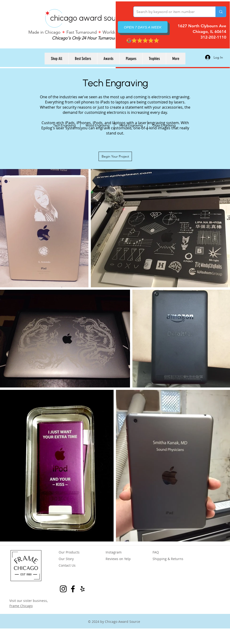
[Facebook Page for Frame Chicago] (73, 589)
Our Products (69, 552)
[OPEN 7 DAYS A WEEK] (143, 27)
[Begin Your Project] (115, 156)
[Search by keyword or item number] (171, 12)
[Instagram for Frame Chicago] (63, 589)
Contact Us (67, 565)
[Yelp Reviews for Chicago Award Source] (82, 589)
